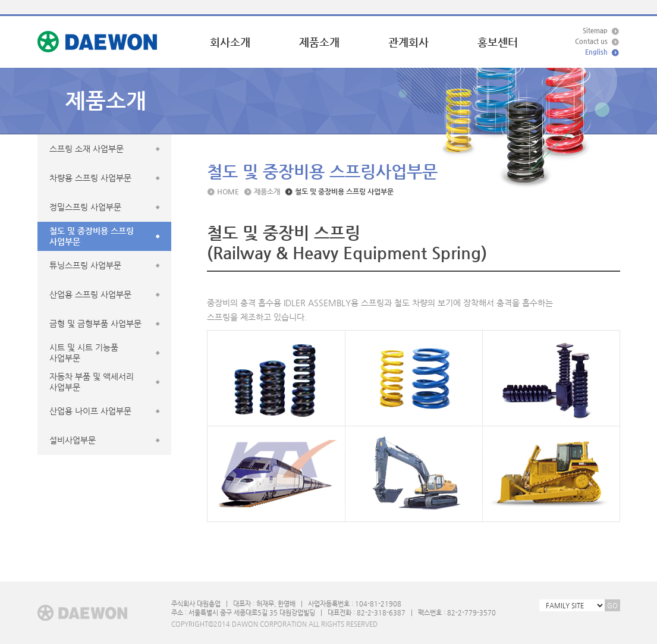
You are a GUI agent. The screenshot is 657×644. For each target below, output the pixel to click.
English (596, 52)
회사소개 (230, 42)
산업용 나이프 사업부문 (90, 411)
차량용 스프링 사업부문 (90, 178)
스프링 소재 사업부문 (87, 149)
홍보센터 (498, 42)
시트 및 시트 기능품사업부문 (84, 353)
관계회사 (408, 42)
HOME (228, 191)
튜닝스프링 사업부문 (85, 265)
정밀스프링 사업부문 (85, 207)
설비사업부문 (73, 440)
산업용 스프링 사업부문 (90, 294)
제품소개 (319, 42)
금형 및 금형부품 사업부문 (95, 323)
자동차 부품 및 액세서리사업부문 (92, 382)
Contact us (591, 41)
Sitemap (595, 31)
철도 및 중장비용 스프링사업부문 (92, 236)
